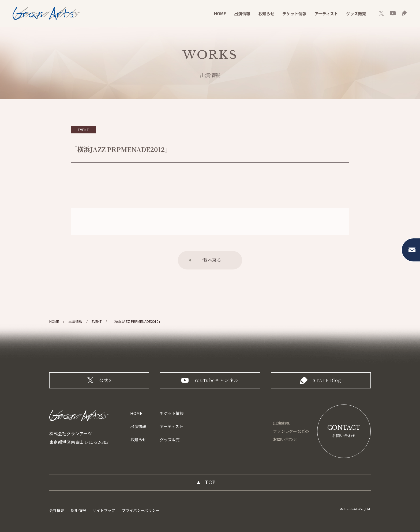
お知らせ (266, 14)
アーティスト (326, 14)
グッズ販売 (356, 14)
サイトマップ (104, 510)
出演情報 (242, 14)
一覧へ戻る (210, 260)
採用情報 (78, 510)
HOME (220, 14)
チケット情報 (294, 14)
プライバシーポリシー (141, 510)
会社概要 (57, 510)
